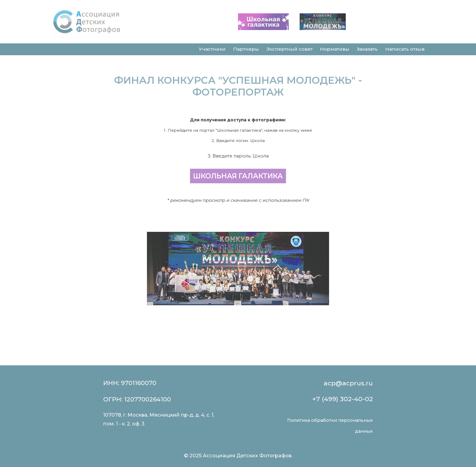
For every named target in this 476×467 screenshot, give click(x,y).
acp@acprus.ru (348, 383)
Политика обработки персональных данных (330, 426)
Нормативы (335, 49)
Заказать (367, 49)
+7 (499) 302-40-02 (343, 399)
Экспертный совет (289, 49)
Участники (212, 49)
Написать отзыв (405, 49)
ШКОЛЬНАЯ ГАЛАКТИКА (238, 176)
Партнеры (246, 49)
